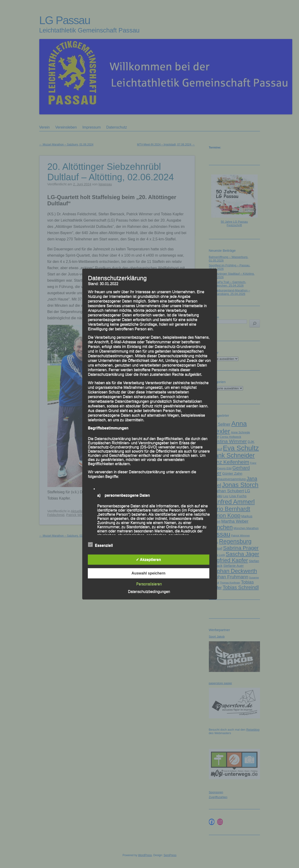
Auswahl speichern (148, 573)
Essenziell (100, 545)
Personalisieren (149, 584)
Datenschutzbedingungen (149, 592)
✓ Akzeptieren (148, 560)
